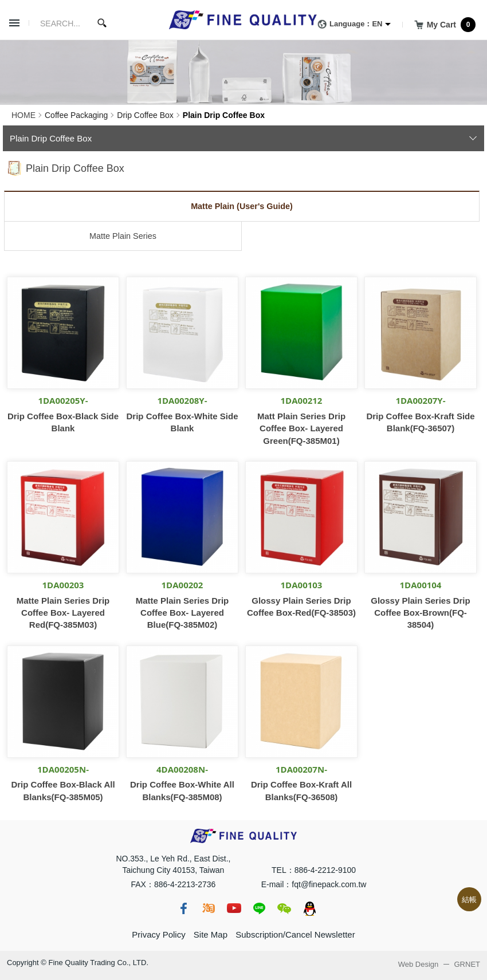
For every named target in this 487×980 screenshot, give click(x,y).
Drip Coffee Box (145, 115)
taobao (209, 908)
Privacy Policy (158, 934)
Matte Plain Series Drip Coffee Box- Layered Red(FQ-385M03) (63, 613)
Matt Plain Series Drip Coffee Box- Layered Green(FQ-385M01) (301, 428)
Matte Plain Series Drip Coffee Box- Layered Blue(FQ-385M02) (182, 613)
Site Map (211, 934)
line (259, 908)
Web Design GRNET (439, 964)
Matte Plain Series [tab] (123, 236)
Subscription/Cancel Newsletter (295, 934)
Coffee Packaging (76, 115)
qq (309, 908)
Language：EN (348, 25)
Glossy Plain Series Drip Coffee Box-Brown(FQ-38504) (420, 613)
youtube (234, 908)
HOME (23, 115)
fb (183, 908)
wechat (284, 908)
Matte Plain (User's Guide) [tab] (242, 206)
